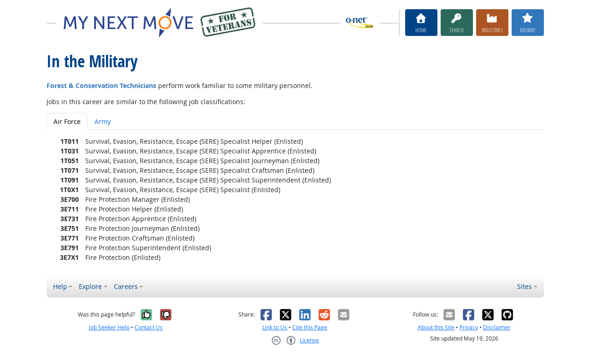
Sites (525, 286)
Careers (126, 286)
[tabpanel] (295, 199)
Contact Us (149, 327)
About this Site (436, 327)
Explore (90, 286)
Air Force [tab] (67, 121)
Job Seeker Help (109, 327)
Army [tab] (103, 121)
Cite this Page (310, 327)
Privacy (469, 327)
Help (60, 286)
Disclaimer (497, 327)
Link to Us (275, 327)
